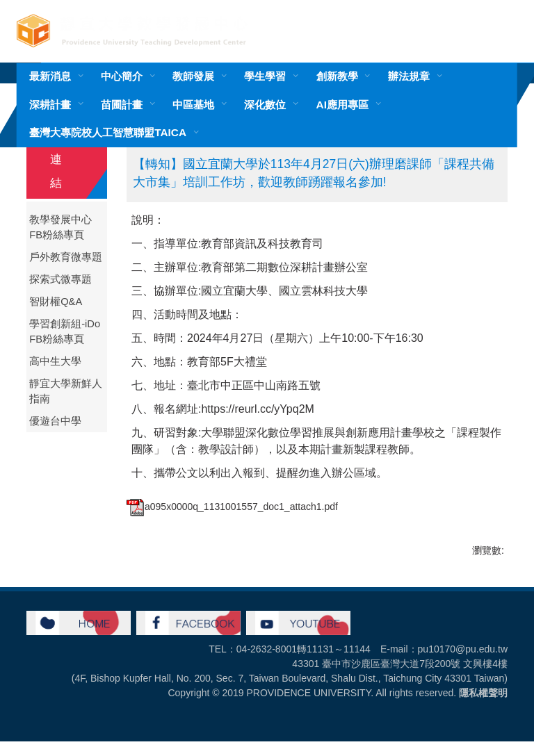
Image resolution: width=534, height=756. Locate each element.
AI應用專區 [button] (342, 105)
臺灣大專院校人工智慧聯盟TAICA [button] (108, 132)
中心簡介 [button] (122, 76)
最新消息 (50, 76)
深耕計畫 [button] (50, 105)
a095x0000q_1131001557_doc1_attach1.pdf (232, 507)
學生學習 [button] (265, 76)
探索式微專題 (60, 279)
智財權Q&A (56, 302)
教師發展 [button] (193, 76)
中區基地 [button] (193, 105)
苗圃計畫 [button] (122, 105)
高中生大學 (55, 361)
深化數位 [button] (265, 105)
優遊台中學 (55, 421)
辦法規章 (409, 76)
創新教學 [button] (337, 76)
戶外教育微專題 (66, 257)
